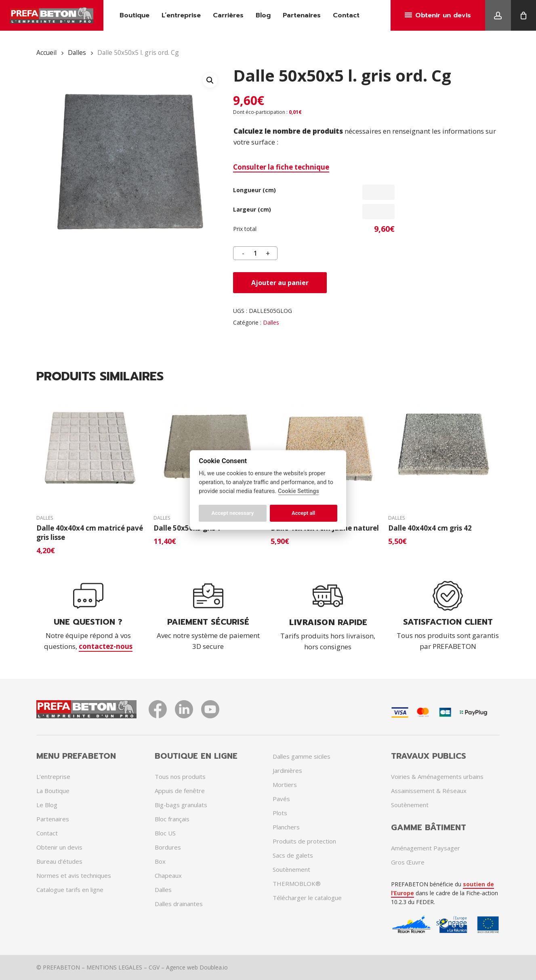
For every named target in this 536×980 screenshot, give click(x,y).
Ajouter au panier (280, 283)
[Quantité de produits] (255, 253)
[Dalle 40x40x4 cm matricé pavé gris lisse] (92, 448)
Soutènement (291, 869)
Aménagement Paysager (426, 848)
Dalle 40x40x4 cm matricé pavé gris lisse (90, 533)
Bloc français (172, 819)
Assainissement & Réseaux (429, 791)
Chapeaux (168, 875)
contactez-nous (106, 646)
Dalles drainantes (179, 904)
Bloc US (165, 833)
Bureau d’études (59, 861)
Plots (280, 813)
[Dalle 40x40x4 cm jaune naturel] (326, 448)
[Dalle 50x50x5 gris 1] (209, 448)
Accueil (46, 52)
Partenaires (53, 819)
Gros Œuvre (408, 862)
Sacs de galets (293, 855)
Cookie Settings (298, 491)
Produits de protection (304, 841)
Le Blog (47, 805)
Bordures (168, 847)
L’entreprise (53, 776)
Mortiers (285, 785)
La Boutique (53, 791)
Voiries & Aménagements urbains (437, 776)
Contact (47, 833)
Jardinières (287, 770)
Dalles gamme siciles (302, 756)
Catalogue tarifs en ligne (70, 890)
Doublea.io (214, 967)
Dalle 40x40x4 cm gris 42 (430, 528)
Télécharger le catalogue (307, 898)
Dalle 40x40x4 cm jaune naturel (325, 528)
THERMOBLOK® (297, 883)
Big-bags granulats (181, 805)
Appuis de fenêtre (180, 791)
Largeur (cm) (252, 209)
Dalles (77, 52)
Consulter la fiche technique (281, 167)
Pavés (281, 799)
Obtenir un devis (59, 847)
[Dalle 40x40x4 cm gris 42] (444, 448)
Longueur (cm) (254, 190)
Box (160, 861)
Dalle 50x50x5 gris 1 (187, 528)
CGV (154, 967)
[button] (210, 80)
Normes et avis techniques (74, 875)
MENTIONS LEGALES (114, 967)
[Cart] (523, 15)
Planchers (286, 827)
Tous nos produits (180, 776)
